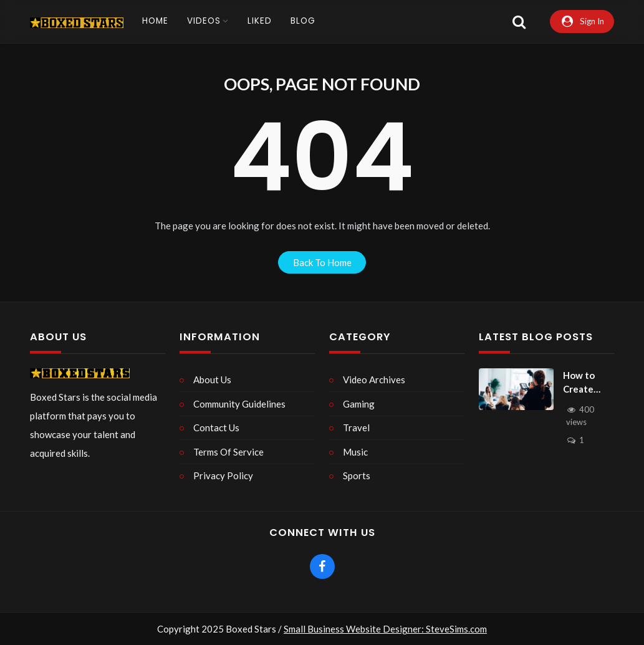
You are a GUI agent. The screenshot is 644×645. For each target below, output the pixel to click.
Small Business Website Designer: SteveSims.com (385, 629)
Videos (204, 21)
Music (355, 452)
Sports (357, 475)
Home (155, 21)
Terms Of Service (228, 452)
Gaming (359, 404)
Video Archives (374, 380)
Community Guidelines (239, 404)
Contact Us (216, 428)
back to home (322, 262)
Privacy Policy (223, 475)
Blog (303, 21)
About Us (212, 380)
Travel (356, 428)
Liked (260, 21)
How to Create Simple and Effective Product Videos (586, 383)
